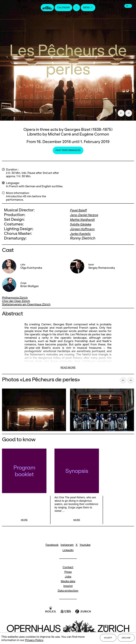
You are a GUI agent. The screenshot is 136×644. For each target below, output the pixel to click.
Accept (108, 639)
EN (128, 6)
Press (68, 572)
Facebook (52, 545)
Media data (68, 582)
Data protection (68, 591)
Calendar (62, 8)
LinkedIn (68, 551)
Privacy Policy (34, 641)
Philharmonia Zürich (15, 298)
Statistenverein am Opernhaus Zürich (26, 304)
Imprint (68, 586)
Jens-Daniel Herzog (87, 215)
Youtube (85, 545)
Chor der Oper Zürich (16, 301)
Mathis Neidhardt (85, 219)
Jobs (68, 577)
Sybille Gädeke (83, 224)
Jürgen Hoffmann (85, 229)
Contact (68, 568)
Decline (126, 639)
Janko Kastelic (83, 233)
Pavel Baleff (80, 210)
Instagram (67, 545)
